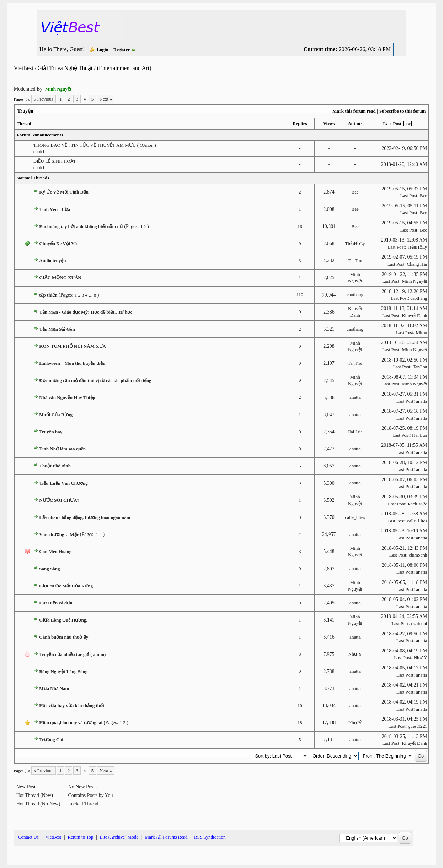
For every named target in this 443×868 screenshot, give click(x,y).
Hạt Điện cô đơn (56, 603)
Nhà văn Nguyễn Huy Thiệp (67, 398)
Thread (24, 123)
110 (300, 295)
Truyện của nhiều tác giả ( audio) (72, 654)
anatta (355, 397)
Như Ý (355, 654)
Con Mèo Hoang (55, 551)
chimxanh (418, 555)
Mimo (421, 333)
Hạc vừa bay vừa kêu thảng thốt (72, 706)
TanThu (355, 261)
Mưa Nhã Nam (54, 688)
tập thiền (48, 295)
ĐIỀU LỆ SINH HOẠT (55, 161)
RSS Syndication (210, 837)
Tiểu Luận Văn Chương (63, 483)
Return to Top (80, 837)
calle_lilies (355, 517)
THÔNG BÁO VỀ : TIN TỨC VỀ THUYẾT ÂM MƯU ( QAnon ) (95, 145)
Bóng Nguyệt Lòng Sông (63, 671)
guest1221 (418, 726)
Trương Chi (51, 740)
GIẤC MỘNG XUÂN (60, 278)
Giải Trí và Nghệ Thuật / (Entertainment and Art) (94, 68)
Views (329, 123)
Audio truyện (52, 261)
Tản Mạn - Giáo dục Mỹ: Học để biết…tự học (86, 312)
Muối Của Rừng (56, 415)
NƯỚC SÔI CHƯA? (59, 500)
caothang (355, 295)
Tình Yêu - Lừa (55, 209)
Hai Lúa (355, 432)
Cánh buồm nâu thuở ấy (64, 637)
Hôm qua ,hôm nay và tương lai (71, 723)
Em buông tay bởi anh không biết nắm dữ (81, 226)
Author (355, 123)
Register (122, 50)
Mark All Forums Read (166, 837)
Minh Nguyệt (414, 281)
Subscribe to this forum (402, 111)
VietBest (24, 68)
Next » (106, 99)
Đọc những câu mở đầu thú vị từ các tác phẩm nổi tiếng (95, 381)
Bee (355, 192)
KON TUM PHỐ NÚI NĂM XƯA (73, 346)
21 (300, 534)
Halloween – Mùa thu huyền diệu (72, 363)
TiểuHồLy (355, 243)
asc (407, 123)
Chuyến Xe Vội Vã (58, 243)
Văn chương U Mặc (59, 534)
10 (300, 706)
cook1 (39, 151)
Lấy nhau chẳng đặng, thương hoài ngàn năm (85, 517)
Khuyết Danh (414, 316)
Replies (300, 123)
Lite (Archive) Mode (119, 837)
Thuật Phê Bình (55, 466)
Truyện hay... (52, 432)
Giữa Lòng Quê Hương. (63, 620)
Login (103, 50)
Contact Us (28, 837)
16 (300, 226)
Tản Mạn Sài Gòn (57, 329)
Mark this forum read (354, 111)
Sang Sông (49, 569)
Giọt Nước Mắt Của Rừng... (68, 586)
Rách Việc (418, 504)
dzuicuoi (419, 623)
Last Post (393, 123)
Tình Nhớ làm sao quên (62, 449)
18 (300, 723)
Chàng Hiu (417, 264)
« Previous (44, 99)
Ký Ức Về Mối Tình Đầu (64, 192)
